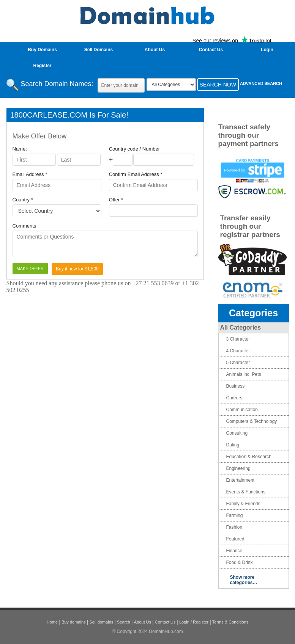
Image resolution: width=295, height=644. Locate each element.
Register (42, 66)
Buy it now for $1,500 (77, 269)
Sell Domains (99, 50)
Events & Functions (246, 492)
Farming (235, 515)
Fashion (234, 527)
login (267, 50)
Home (52, 622)
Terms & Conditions (230, 622)
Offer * (116, 200)
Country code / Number (134, 149)
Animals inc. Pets (244, 374)
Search (124, 622)
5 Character (238, 363)
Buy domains (74, 622)
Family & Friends (243, 504)
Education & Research (249, 457)
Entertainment (241, 480)
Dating (233, 445)
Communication (242, 410)
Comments (24, 226)
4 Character (238, 351)
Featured (235, 539)
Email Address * (30, 174)
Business (236, 386)
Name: (20, 149)
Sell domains (101, 622)
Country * (23, 200)
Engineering (238, 468)
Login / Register (194, 622)
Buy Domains (42, 50)
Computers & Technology (252, 421)
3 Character (238, 339)
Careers (234, 398)
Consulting (237, 433)
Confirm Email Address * (136, 174)
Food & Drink (240, 562)
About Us (155, 50)
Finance (234, 551)
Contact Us (211, 50)
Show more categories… (244, 580)
